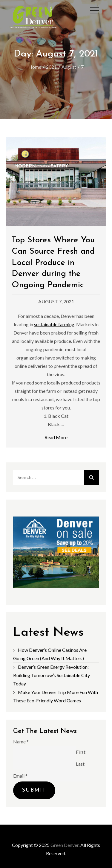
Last (80, 763)
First (81, 752)
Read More (56, 437)
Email (20, 775)
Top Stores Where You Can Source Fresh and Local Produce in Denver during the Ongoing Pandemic (53, 263)
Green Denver (65, 845)
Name (21, 741)
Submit (34, 790)
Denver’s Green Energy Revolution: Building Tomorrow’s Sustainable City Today (52, 675)
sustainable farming (54, 324)
